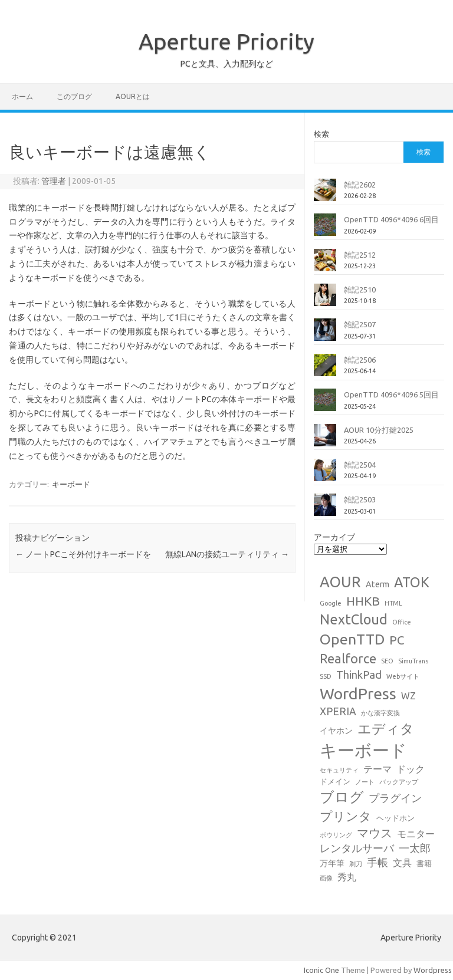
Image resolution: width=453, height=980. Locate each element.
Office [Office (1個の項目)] (402, 622)
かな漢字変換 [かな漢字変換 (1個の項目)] (380, 713)
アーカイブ (334, 537)
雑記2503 (360, 499)
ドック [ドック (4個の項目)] (411, 769)
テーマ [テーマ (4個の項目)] (377, 769)
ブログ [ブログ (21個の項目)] (342, 797)
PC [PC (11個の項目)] (397, 640)
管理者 (54, 181)
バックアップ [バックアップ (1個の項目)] (399, 782)
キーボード (71, 484)
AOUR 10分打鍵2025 (379, 430)
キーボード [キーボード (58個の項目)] (363, 750)
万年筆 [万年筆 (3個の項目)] (332, 863)
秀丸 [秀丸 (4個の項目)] (347, 877)
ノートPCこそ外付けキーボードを (83, 554)
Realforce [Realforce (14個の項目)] (348, 659)
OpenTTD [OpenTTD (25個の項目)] (352, 639)
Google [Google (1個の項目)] (331, 603)
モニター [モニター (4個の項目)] (416, 834)
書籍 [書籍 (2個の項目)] (424, 863)
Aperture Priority (226, 41)
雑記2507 (360, 324)
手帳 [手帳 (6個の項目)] (377, 862)
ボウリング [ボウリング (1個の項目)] (336, 835)
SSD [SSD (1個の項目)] (326, 676)
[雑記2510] (325, 300)
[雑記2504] (325, 475)
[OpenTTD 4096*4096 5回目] (325, 405)
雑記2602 (360, 185)
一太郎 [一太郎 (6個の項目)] (415, 848)
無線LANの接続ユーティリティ (227, 554)
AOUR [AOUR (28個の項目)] (340, 582)
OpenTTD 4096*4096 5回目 (391, 394)
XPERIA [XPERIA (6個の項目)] (338, 711)
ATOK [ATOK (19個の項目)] (412, 582)
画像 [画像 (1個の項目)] (326, 878)
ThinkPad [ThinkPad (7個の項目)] (359, 675)
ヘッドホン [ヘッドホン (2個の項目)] (395, 818)
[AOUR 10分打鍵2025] (325, 440)
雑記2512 (360, 255)
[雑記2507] (325, 334)
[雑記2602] (325, 195)
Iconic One (321, 970)
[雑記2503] (325, 509)
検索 (321, 134)
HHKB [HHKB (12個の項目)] (363, 601)
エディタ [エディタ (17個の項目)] (386, 729)
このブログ (74, 96)
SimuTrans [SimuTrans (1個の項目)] (413, 661)
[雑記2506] (325, 370)
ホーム (22, 96)
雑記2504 (360, 465)
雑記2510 (360, 290)
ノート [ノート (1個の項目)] (365, 782)
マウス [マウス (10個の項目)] (375, 833)
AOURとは (133, 96)
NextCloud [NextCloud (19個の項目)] (354, 619)
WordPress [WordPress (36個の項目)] (358, 693)
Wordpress (433, 970)
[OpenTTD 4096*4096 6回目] (325, 229)
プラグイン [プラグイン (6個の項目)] (395, 798)
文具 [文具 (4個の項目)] (402, 863)
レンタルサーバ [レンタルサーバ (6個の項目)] (357, 848)
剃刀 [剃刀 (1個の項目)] (356, 864)
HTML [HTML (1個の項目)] (393, 603)
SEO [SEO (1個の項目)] (387, 661)
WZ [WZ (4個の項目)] (408, 696)
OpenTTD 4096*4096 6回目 (391, 219)
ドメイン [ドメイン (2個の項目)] (335, 781)
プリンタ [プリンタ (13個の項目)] (346, 816)
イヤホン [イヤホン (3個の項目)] (336, 731)
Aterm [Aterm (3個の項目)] (377, 584)
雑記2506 (360, 360)
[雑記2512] (325, 265)
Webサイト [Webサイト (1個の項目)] (403, 676)
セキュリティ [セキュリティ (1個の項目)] (339, 770)
